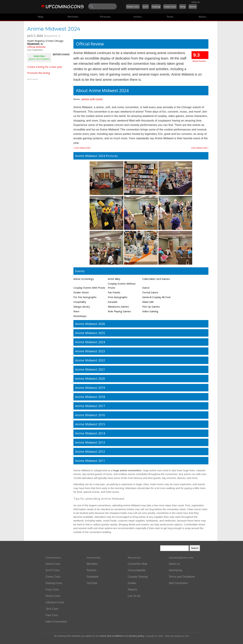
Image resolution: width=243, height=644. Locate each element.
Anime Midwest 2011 (90, 461)
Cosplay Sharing (138, 577)
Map (41, 17)
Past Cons (52, 615)
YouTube (92, 583)
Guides (132, 583)
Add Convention (178, 583)
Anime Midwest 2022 (90, 360)
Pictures (105, 17)
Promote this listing (39, 73)
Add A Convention (56, 622)
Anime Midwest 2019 (90, 388)
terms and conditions (112, 636)
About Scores (199, 61)
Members (92, 564)
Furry (183, 7)
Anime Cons (133, 7)
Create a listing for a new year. (45, 67)
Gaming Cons (54, 583)
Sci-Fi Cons (53, 570)
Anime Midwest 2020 (90, 379)
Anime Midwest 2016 (90, 415)
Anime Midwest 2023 (90, 351)
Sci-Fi (145, 7)
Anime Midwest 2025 (90, 333)
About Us (174, 564)
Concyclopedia (137, 570)
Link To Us (134, 596)
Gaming (156, 7)
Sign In (195, 2)
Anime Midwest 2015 (90, 424)
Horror (193, 7)
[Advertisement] (48, 102)
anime (85, 99)
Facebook (92, 577)
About (202, 17)
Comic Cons (170, 7)
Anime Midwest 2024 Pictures (96, 156)
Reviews (73, 17)
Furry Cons (52, 590)
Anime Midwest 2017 (90, 406)
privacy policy (136, 636)
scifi (92, 99)
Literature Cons (55, 602)
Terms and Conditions (182, 577)
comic (99, 99)
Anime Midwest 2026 (90, 324)
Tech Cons (52, 609)
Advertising (175, 570)
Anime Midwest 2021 (90, 369)
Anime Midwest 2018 (90, 397)
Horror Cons (53, 596)
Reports (132, 590)
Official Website (36, 47)
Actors (138, 17)
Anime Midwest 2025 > (200, 148)
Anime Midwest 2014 (90, 433)
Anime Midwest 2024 (90, 342)
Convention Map (138, 564)
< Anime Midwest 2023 (82, 148)
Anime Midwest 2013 (90, 442)
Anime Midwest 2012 (90, 452)
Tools (170, 17)
